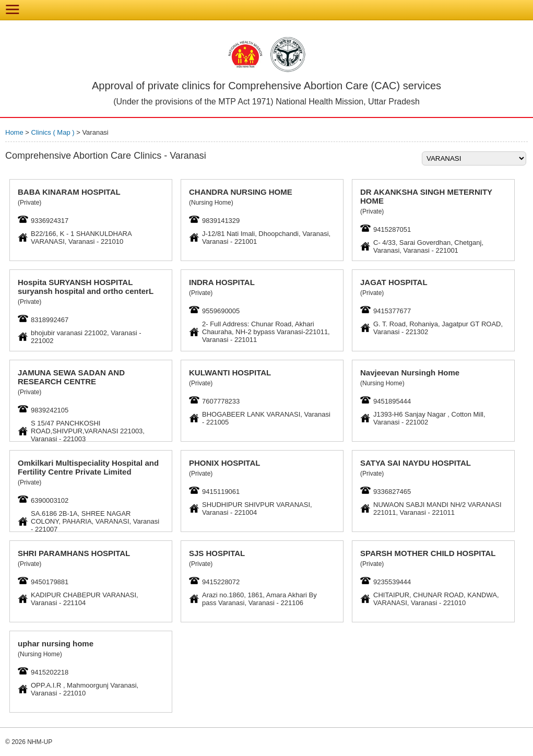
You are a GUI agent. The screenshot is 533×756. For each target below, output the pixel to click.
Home (14, 132)
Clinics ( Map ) (54, 132)
